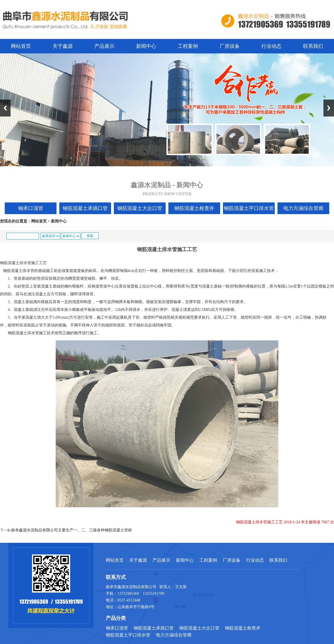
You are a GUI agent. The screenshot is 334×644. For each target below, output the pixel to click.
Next (329, 108)
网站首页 (21, 46)
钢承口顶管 (31, 208)
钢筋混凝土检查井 (194, 208)
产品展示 (104, 46)
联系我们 (313, 46)
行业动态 (271, 46)
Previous (5, 108)
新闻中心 (146, 46)
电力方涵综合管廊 (303, 208)
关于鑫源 (63, 46)
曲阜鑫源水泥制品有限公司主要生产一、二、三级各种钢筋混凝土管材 (72, 530)
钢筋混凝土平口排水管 (249, 208)
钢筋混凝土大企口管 (140, 208)
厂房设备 (230, 46)
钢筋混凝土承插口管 (85, 208)
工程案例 (188, 46)
